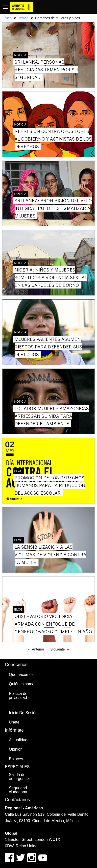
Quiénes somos (23, 684)
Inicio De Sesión (23, 713)
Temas (23, 18)
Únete (14, 722)
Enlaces (16, 759)
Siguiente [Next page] (58, 649)
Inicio (8, 18)
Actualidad (18, 740)
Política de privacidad (18, 696)
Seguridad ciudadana (18, 790)
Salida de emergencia (19, 777)
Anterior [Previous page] (38, 649)
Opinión (16, 749)
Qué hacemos (21, 675)
